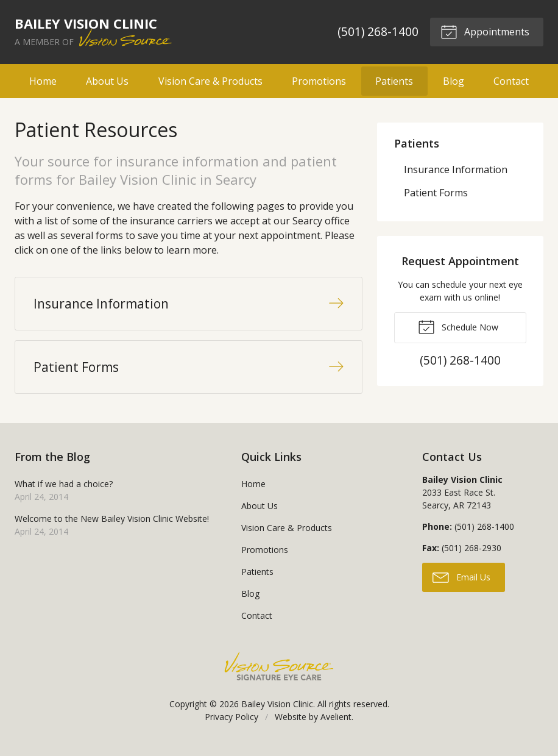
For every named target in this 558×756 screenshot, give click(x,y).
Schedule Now (458, 326)
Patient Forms (436, 193)
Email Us (461, 583)
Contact (511, 81)
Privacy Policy (231, 724)
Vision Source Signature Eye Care (279, 673)
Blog (454, 81)
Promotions (319, 81)
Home (43, 81)
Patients (394, 81)
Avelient (336, 724)
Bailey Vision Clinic (277, 711)
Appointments (484, 31)
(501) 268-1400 (377, 31)
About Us (107, 81)
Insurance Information (456, 169)
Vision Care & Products (210, 81)
